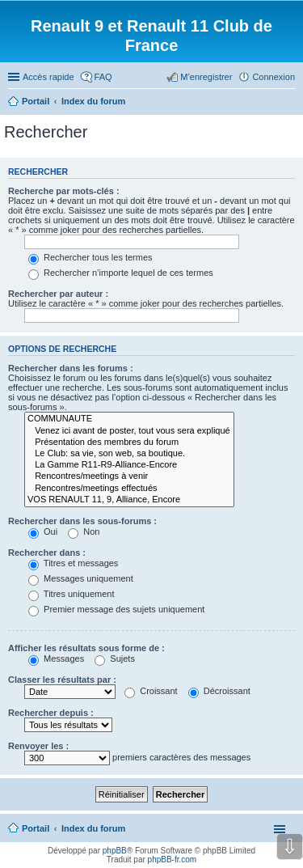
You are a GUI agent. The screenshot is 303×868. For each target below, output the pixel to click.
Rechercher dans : (47, 553)
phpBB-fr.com (173, 860)
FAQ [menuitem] (103, 77)
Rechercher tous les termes (90, 257)
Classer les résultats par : (62, 680)
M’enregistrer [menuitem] (206, 77)
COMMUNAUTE (129, 419)
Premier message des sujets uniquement (116, 609)
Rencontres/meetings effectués (129, 489)
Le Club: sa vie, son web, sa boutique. (129, 454)
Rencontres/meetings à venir (129, 476)
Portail (36, 101)
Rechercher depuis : (51, 713)
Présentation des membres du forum (129, 442)
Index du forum (93, 828)
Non (84, 531)
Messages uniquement (81, 578)
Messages (56, 658)
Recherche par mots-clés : (64, 191)
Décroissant (219, 691)
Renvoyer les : (38, 746)
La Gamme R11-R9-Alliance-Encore (129, 465)
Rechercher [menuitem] (288, 103)
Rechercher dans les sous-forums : (82, 521)
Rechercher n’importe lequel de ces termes (121, 273)
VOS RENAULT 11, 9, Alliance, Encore (129, 500)
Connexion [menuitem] (274, 77)
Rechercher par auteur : (58, 294)
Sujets (115, 658)
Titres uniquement (72, 594)
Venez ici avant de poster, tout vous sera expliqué (129, 431)
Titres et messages (73, 563)
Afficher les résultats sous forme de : (86, 648)
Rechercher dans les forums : (71, 368)
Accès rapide (48, 77)
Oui (43, 531)
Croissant (151, 691)
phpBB (115, 851)
